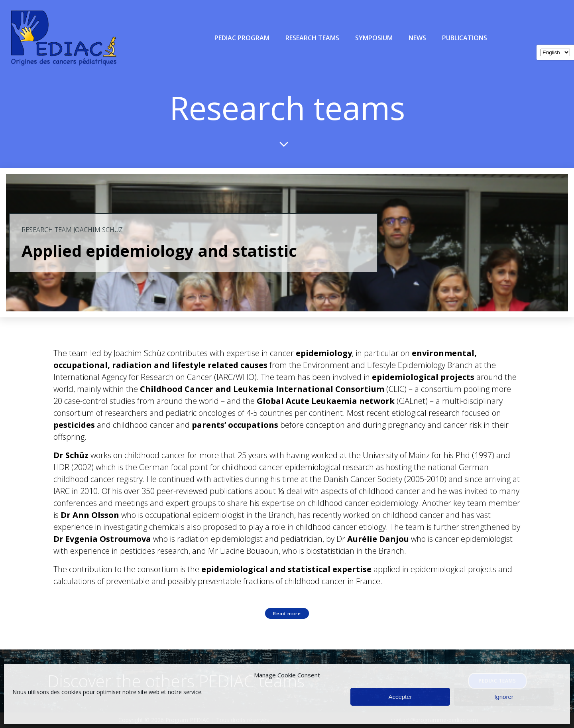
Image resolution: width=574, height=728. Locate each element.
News (417, 38)
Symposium (374, 38)
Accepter (400, 697)
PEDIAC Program (242, 38)
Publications (465, 38)
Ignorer (504, 697)
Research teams (312, 38)
